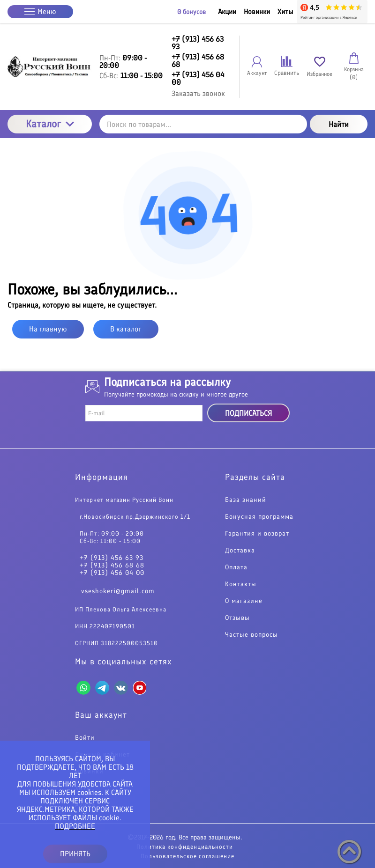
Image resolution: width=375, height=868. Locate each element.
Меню (40, 11)
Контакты (241, 584)
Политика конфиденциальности (185, 847)
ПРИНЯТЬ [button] (75, 854)
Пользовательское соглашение (187, 856)
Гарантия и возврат (257, 534)
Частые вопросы (251, 635)
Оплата (236, 567)
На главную (48, 329)
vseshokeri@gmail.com (118, 591)
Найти (339, 124)
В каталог (126, 329)
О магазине (244, 601)
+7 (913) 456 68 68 (112, 566)
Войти (85, 738)
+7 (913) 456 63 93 (112, 558)
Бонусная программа (259, 517)
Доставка (240, 551)
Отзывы (237, 618)
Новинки (257, 12)
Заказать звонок (198, 93)
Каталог (50, 124)
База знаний (246, 500)
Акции (227, 12)
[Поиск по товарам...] (203, 124)
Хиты (285, 12)
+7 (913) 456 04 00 (112, 573)
